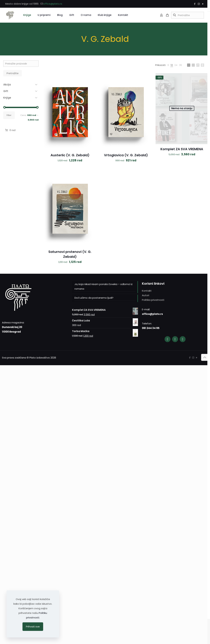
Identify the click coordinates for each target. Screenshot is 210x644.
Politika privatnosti (153, 300)
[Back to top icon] (205, 357)
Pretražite (13, 73)
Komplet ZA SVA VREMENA (182, 149)
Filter (9, 115)
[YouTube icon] (203, 4)
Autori (146, 295)
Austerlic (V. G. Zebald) (70, 155)
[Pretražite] (188, 15)
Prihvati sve (33, 627)
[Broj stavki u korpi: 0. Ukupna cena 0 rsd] (10, 130)
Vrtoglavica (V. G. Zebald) (126, 155)
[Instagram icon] (199, 4)
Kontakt (147, 291)
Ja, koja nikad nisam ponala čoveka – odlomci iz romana (104, 286)
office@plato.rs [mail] (53, 4)
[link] (168, 65)
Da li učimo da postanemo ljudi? (94, 298)
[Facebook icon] (195, 4)
